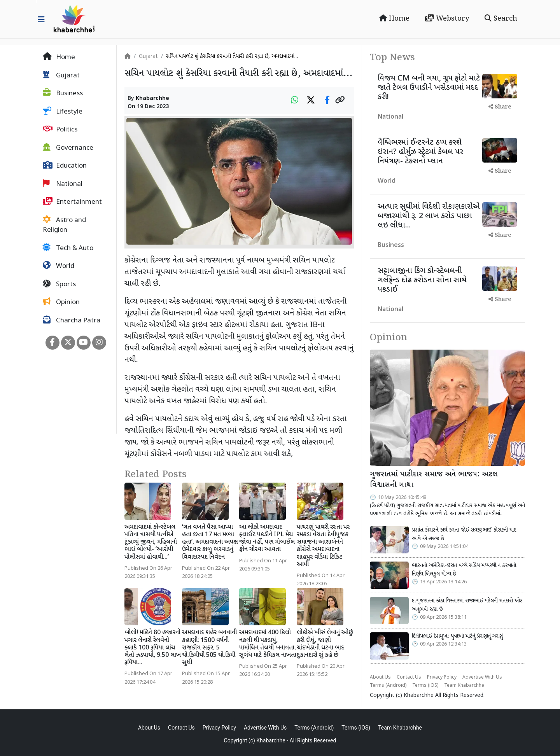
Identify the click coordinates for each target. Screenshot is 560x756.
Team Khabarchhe (464, 686)
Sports (59, 284)
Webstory (447, 19)
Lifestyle (63, 112)
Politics (60, 129)
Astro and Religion (64, 225)
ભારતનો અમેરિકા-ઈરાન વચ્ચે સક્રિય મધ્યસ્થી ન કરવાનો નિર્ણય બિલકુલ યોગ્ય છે (464, 570)
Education (65, 166)
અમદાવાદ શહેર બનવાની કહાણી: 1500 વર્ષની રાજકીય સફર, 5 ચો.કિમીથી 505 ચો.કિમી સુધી (209, 648)
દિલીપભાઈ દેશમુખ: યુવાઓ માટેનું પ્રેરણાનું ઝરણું (457, 636)
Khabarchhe (152, 99)
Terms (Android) (388, 686)
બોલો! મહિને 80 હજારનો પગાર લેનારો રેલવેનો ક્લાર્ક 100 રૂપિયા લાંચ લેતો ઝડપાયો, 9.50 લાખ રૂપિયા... (153, 648)
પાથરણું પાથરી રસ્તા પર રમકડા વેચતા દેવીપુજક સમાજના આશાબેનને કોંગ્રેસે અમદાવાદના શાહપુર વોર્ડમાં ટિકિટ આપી (323, 546)
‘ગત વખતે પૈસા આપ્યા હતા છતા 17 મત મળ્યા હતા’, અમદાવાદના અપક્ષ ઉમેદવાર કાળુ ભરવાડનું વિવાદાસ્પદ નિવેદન (210, 542)
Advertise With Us (482, 677)
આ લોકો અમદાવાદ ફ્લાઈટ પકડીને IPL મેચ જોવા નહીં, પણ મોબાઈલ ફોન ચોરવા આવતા (267, 539)
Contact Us (409, 677)
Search (501, 19)
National (63, 184)
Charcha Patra (72, 320)
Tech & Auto (68, 248)
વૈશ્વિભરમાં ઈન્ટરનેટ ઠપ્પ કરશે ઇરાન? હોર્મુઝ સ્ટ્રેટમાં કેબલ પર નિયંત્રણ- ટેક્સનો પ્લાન (420, 152)
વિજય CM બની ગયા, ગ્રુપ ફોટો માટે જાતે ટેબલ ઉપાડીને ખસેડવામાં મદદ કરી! (429, 88)
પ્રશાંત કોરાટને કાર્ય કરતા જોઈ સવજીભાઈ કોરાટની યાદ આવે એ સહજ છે (464, 534)
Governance (68, 148)
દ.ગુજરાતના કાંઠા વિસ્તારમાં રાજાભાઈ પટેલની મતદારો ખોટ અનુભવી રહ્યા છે (467, 605)
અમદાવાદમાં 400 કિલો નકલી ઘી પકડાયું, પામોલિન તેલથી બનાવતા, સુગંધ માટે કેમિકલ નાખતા (268, 644)
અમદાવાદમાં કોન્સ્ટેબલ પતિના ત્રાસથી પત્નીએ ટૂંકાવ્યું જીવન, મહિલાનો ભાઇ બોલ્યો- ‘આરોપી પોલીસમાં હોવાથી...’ (151, 542)
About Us (380, 677)
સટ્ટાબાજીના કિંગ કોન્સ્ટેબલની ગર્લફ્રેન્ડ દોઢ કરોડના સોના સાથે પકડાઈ (422, 280)
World (59, 266)
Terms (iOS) (425, 686)
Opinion (61, 302)
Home (394, 19)
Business (63, 93)
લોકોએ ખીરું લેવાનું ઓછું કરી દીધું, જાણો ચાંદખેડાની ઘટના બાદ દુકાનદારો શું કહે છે (325, 644)
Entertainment (72, 202)
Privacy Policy (442, 677)
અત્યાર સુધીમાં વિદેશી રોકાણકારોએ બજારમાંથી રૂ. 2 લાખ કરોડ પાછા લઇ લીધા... (429, 216)
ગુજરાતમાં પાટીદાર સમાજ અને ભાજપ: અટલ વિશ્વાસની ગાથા (434, 480)
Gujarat (61, 75)
